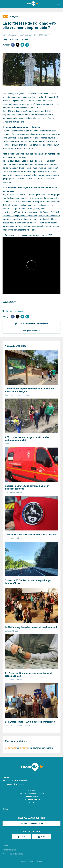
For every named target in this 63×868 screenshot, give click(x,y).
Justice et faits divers (32, 799)
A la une (32, 790)
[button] (59, 4)
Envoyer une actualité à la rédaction (33, 324)
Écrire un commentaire (15, 311)
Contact (6, 778)
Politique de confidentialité (13, 854)
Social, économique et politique (31, 793)
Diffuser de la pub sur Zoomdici (15, 781)
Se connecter (11, 748)
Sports (31, 802)
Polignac (14, 17)
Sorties (5, 809)
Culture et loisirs (32, 796)
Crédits (5, 846)
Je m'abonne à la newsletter (31, 824)
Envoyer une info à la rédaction (15, 784)
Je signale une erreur (31, 331)
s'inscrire (24, 748)
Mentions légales (9, 850)
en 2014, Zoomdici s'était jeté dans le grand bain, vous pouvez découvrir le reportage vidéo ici (31, 216)
